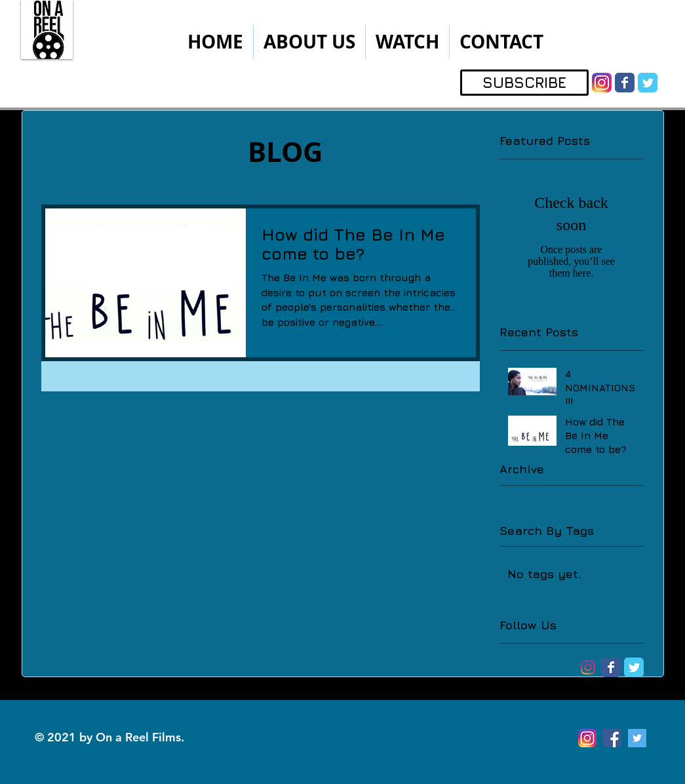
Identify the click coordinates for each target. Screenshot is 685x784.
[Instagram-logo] (588, 667)
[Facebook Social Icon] (612, 738)
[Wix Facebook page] (625, 83)
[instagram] (602, 83)
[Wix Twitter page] (648, 83)
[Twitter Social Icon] (637, 738)
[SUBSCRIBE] (524, 83)
